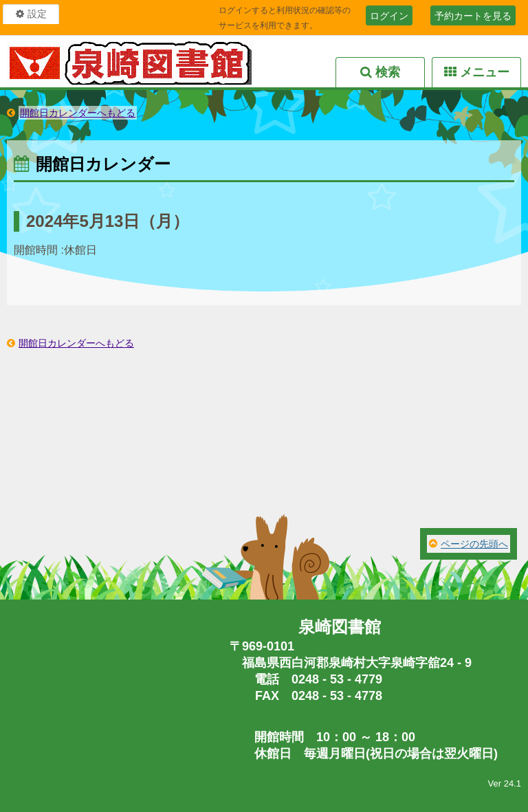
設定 (37, 14)
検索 (388, 72)
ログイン (389, 16)
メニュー (485, 72)
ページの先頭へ (474, 544)
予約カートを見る (473, 16)
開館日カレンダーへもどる (78, 113)
